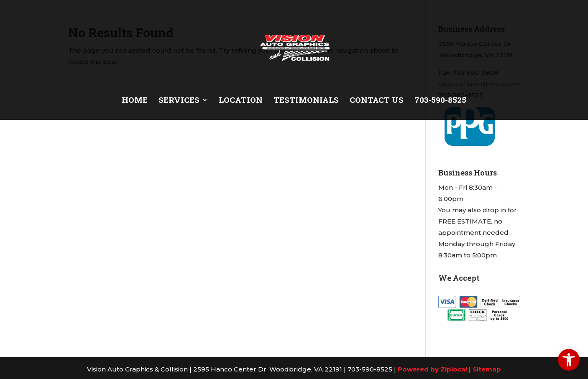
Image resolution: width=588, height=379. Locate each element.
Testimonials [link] (306, 101)
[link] (569, 360)
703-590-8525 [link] (440, 101)
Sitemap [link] (487, 369)
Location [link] (241, 101)
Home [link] (135, 101)
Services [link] (179, 101)
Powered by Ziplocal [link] (432, 369)
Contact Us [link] (377, 101)
